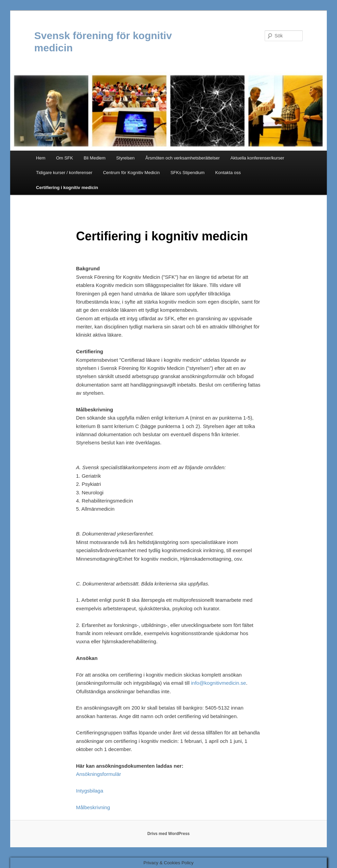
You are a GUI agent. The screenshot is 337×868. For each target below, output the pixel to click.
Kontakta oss (228, 173)
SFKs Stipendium (188, 173)
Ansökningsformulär (99, 774)
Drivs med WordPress (169, 834)
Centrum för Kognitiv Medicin (131, 173)
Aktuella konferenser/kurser (257, 158)
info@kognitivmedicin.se (218, 683)
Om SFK (65, 158)
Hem (41, 158)
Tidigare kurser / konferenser (64, 173)
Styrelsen (125, 158)
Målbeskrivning (93, 807)
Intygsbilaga (90, 791)
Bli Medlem (94, 158)
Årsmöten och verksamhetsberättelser (183, 158)
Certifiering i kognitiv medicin (67, 188)
